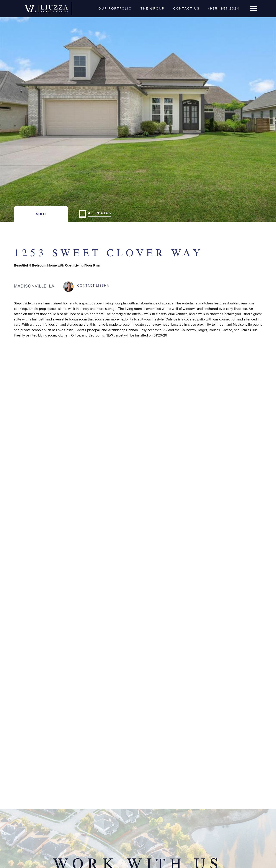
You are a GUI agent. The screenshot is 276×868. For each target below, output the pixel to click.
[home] (46, 9)
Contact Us (186, 8)
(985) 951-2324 (224, 8)
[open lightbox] (138, 111)
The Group (153, 8)
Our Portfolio (115, 8)
